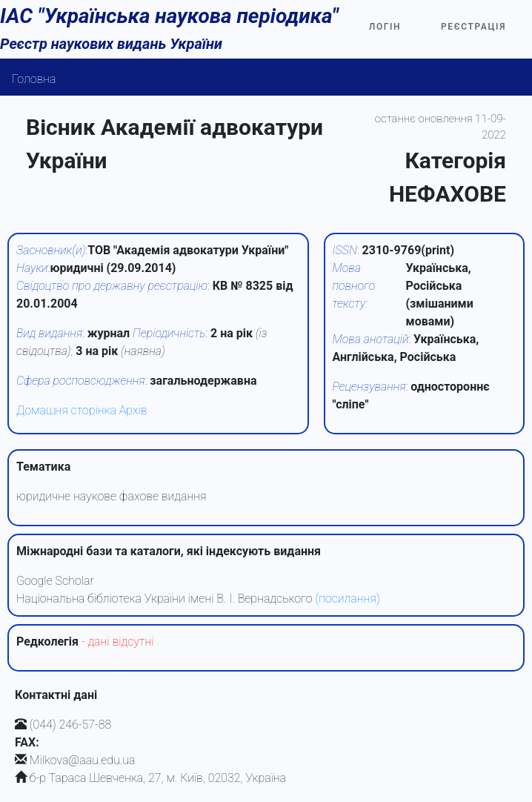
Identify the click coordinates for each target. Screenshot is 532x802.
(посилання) (347, 599)
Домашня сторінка (66, 410)
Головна (34, 79)
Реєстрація (473, 27)
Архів (133, 410)
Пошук (30, 109)
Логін (385, 27)
